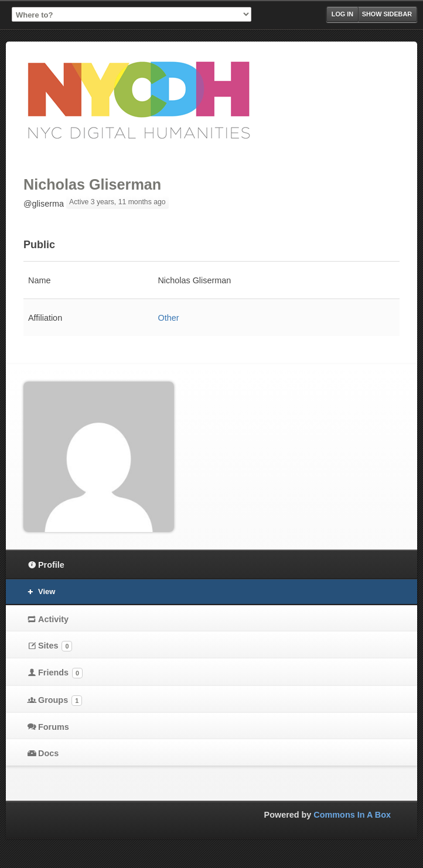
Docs (48, 753)
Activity (53, 619)
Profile (51, 565)
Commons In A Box (352, 815)
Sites (55, 646)
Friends (60, 673)
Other (168, 318)
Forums (54, 727)
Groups (60, 701)
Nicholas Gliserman (92, 184)
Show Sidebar (387, 14)
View (47, 591)
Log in (342, 14)
